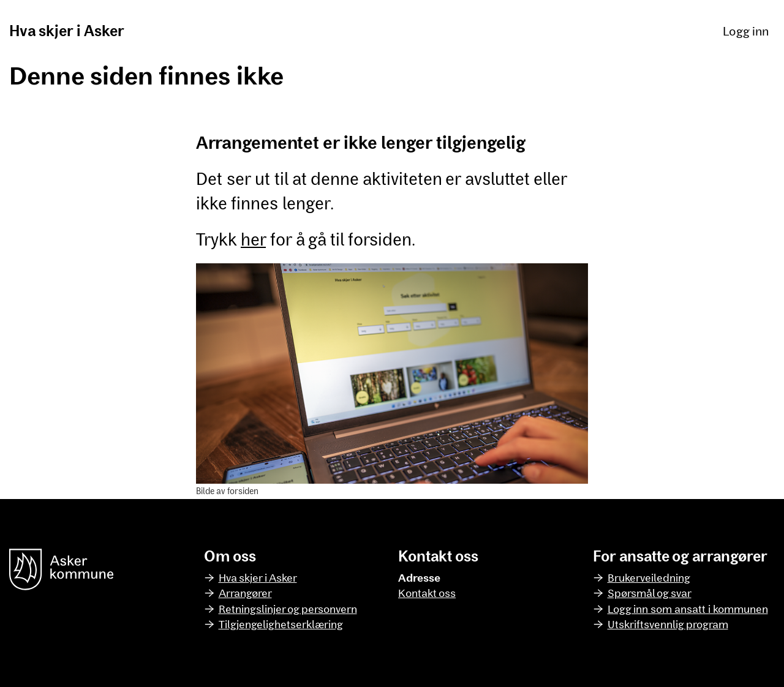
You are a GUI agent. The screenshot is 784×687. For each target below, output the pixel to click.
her (253, 239)
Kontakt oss (427, 593)
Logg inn (746, 31)
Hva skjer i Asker (67, 30)
